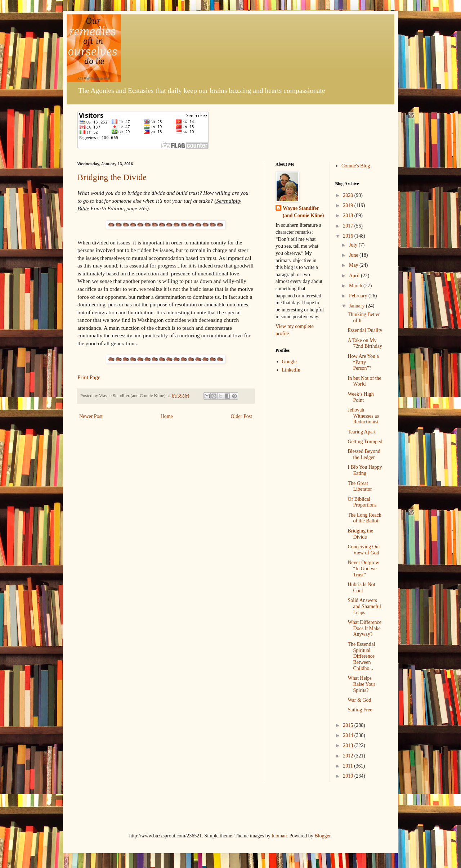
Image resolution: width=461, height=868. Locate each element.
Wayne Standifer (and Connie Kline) (303, 212)
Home (167, 416)
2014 (349, 735)
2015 (349, 725)
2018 (349, 215)
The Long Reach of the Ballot (364, 518)
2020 (349, 195)
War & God (359, 700)
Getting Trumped (365, 442)
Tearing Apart (361, 432)
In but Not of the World (364, 381)
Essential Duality (365, 330)
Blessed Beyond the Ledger (364, 454)
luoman (279, 836)
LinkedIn (291, 370)
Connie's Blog (356, 166)
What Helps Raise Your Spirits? (361, 684)
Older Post (242, 416)
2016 (349, 236)
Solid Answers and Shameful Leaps (364, 606)
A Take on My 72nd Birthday (365, 343)
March (356, 286)
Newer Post (91, 416)
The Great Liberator (360, 486)
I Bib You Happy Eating (365, 470)
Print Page (89, 377)
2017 (349, 226)
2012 (349, 756)
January (357, 306)
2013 (349, 745)
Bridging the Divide (112, 177)
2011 (348, 766)
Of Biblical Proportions (362, 502)
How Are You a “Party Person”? (363, 362)
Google (289, 362)
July (354, 245)
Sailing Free (360, 710)
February (359, 296)
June (354, 255)
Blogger (322, 836)
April (355, 276)
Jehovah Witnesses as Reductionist (363, 416)
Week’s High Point (361, 397)
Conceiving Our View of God (364, 550)
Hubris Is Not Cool (361, 588)
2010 (349, 776)
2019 (349, 205)
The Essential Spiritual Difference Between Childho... (361, 656)
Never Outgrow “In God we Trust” (363, 569)
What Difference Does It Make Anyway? (364, 628)
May (354, 265)
